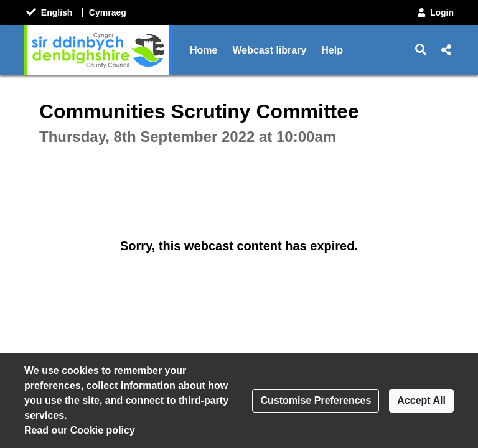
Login (434, 12)
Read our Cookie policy (80, 430)
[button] (421, 50)
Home (204, 50)
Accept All (421, 400)
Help (332, 50)
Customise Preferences (316, 400)
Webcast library (269, 50)
